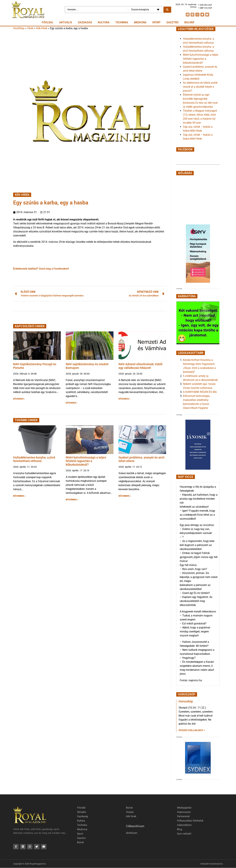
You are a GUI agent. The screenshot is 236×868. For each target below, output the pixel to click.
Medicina (140, 22)
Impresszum (184, 812)
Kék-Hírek (42, 28)
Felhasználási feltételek (190, 821)
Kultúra (104, 22)
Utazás (130, 812)
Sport (156, 22)
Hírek (30, 28)
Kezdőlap (19, 28)
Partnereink (183, 816)
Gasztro (173, 22)
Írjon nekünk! (184, 834)
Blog (180, 829)
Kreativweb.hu (216, 864)
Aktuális (66, 22)
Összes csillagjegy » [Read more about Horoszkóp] (192, 730)
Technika (122, 22)
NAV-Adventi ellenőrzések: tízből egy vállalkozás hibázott (140, 366)
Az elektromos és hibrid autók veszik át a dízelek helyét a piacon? (200, 87)
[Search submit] (167, 10)
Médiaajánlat (184, 808)
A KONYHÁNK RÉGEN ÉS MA (200, 392)
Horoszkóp (186, 701)
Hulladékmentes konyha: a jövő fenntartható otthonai (34, 459)
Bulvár (189, 22)
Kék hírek (131, 816)
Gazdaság (85, 22)
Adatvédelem (184, 825)
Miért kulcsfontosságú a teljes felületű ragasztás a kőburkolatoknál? (86, 461)
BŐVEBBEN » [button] (19, 399)
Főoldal (48, 22)
